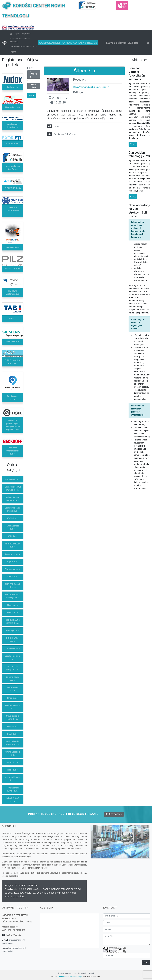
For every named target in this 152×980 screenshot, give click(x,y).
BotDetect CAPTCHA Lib (113, 952)
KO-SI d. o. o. (13, 518)
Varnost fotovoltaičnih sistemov (20, 40)
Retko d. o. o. (13, 726)
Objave (17, 34)
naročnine (37, 889)
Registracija (114, 814)
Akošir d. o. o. (13, 762)
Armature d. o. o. (13, 554)
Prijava (13, 52)
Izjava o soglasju (65, 973)
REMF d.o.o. (13, 734)
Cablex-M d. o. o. (13, 649)
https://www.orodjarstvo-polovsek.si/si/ (91, 87)
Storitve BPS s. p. (13, 479)
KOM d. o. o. (13, 613)
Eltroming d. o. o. (13, 569)
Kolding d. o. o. (13, 631)
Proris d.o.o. (13, 770)
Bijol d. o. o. (13, 562)
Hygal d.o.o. (13, 698)
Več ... (133, 144)
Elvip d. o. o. (13, 605)
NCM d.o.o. (13, 536)
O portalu (26, 34)
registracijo (12, 889)
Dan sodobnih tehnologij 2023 (23, 47)
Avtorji (91, 973)
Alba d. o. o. (13, 577)
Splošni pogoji (80, 973)
